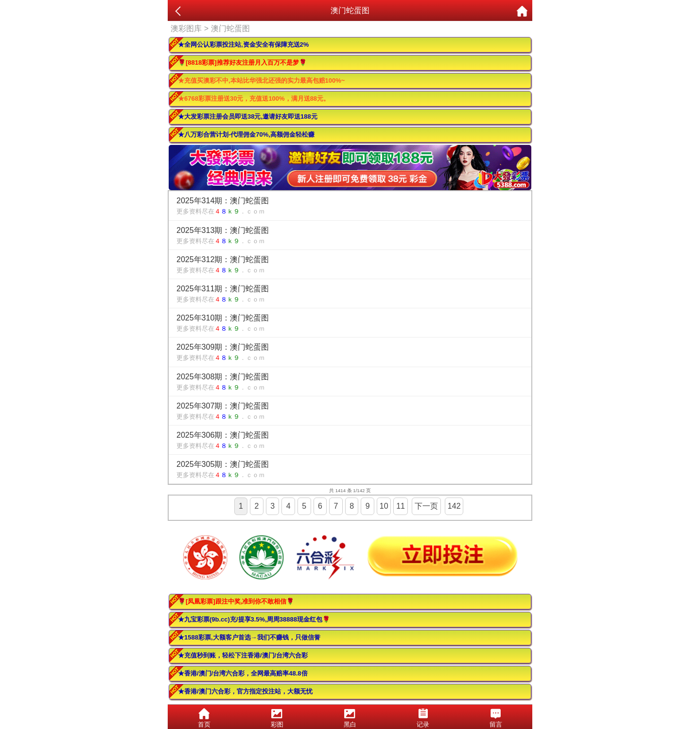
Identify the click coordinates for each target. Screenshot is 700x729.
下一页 (426, 506)
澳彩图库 (186, 28)
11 (401, 506)
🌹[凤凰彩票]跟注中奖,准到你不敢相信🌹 (236, 601)
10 (384, 506)
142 (454, 506)
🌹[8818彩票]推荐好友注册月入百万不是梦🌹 (242, 62)
